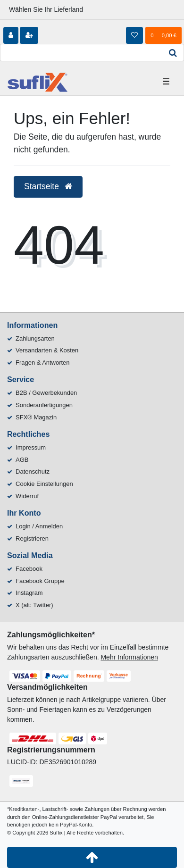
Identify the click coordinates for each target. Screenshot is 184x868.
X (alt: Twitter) (34, 605)
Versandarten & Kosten (47, 350)
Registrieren (32, 538)
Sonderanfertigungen (44, 405)
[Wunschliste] (134, 35)
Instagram (29, 593)
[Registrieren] (29, 35)
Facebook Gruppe (40, 581)
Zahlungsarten (35, 338)
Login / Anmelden (39, 526)
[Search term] (81, 53)
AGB (22, 460)
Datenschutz (33, 472)
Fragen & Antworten (42, 363)
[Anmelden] (11, 35)
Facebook (29, 569)
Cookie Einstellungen (44, 484)
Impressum (31, 447)
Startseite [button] (48, 186)
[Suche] (173, 53)
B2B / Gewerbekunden (46, 393)
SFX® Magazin (36, 417)
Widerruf (27, 496)
